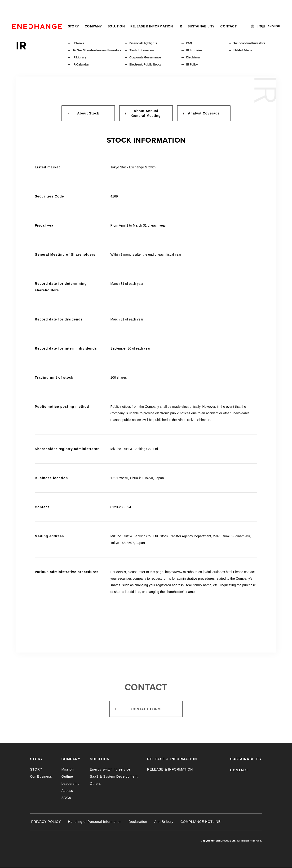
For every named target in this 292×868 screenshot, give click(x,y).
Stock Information (142, 50)
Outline (67, 776)
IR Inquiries (194, 50)
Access (67, 791)
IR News (78, 43)
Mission (67, 769)
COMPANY (93, 10)
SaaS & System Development (114, 776)
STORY (73, 10)
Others (95, 784)
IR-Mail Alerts (243, 50)
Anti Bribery (164, 822)
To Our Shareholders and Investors (97, 50)
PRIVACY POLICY (46, 822)
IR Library (79, 57)
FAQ (189, 43)
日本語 (261, 9)
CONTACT (228, 10)
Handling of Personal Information (95, 822)
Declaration (138, 822)
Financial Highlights (143, 43)
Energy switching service (110, 769)
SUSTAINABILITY (201, 10)
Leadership (70, 784)
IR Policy (192, 65)
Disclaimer (193, 57)
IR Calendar (81, 65)
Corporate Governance (145, 57)
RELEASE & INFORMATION (152, 10)
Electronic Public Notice (145, 65)
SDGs (66, 798)
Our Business (41, 776)
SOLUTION (116, 10)
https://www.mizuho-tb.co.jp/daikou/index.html (199, 572)
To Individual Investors (249, 43)
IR (180, 10)
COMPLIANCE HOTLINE (201, 822)
